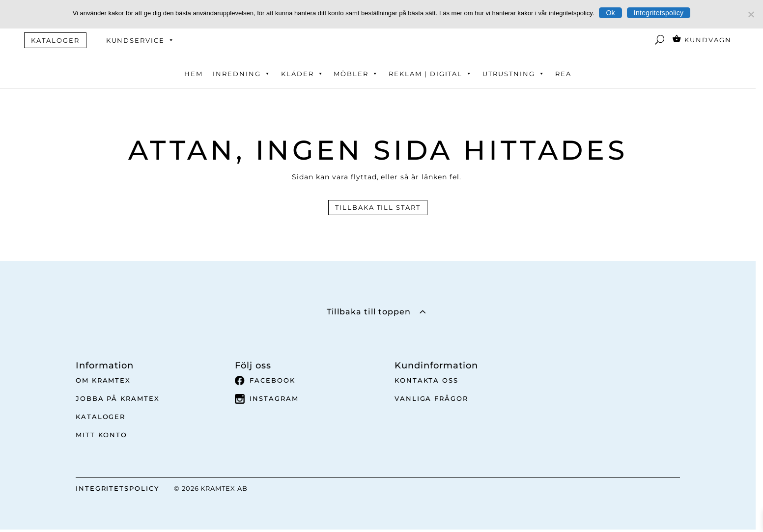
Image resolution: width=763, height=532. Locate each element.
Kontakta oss (426, 380)
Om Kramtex (103, 380)
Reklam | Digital (431, 74)
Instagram (267, 399)
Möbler (356, 74)
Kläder (303, 74)
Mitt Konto (102, 435)
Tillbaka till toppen (369, 312)
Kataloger (101, 417)
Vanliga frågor (431, 398)
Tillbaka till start (378, 207)
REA (563, 74)
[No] (751, 14)
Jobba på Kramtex (118, 398)
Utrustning (514, 74)
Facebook (265, 381)
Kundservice (141, 40)
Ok (610, 13)
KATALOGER (55, 40)
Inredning (242, 74)
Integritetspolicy (659, 13)
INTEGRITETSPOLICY (117, 488)
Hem (194, 74)
